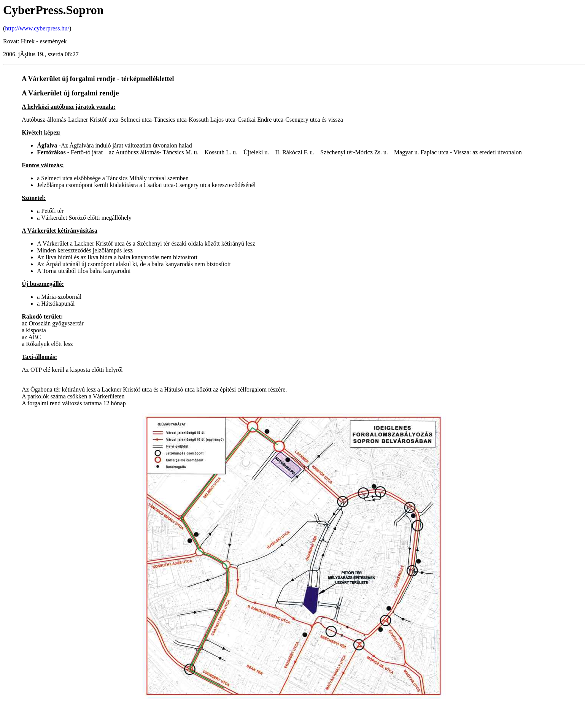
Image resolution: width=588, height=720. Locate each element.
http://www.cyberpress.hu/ (37, 28)
